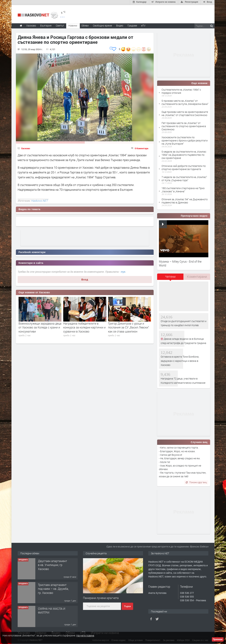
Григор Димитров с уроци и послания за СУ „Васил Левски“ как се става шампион (129, 327)
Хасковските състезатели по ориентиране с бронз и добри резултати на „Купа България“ (185, 140)
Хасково (26, 148)
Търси (127, 606)
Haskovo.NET (39, 200)
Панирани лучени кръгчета (101, 597)
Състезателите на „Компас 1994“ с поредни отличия (181, 90)
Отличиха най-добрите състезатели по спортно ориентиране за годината (184, 167)
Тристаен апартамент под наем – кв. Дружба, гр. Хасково (53, 588)
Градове (132, 25)
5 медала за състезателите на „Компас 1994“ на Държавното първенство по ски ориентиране (184, 154)
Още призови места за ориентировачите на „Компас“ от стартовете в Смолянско (185, 113)
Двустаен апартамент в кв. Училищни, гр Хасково (53, 564)
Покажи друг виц (196, 482)
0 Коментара (142, 148)
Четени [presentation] (170, 276)
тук (123, 271)
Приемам (218, 639)
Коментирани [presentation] (197, 276)
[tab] (170, 277)
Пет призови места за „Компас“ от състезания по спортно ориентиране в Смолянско (184, 125)
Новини (73, 25)
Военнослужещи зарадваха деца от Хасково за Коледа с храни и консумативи (40, 327)
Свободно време (102, 25)
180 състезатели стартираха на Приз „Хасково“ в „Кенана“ (183, 189)
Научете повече (85, 635)
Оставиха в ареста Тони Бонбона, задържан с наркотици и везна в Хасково (180, 360)
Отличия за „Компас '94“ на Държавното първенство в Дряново (185, 200)
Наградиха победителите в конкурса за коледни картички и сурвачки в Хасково (84, 327)
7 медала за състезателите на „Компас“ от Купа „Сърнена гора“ (184, 178)
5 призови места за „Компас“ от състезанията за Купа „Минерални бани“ (185, 102)
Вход (85, 279)
